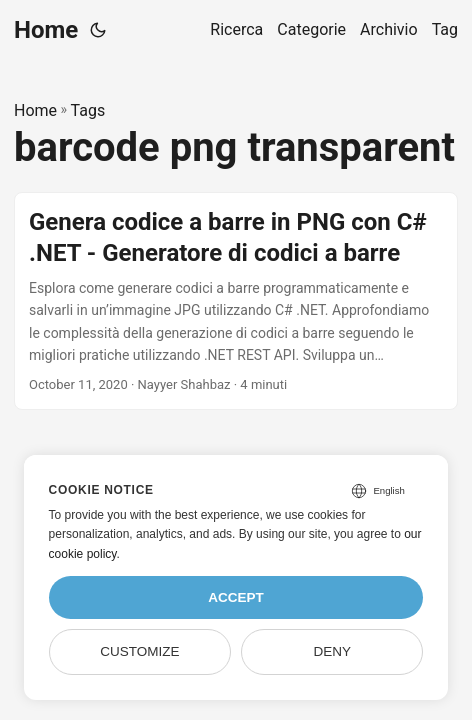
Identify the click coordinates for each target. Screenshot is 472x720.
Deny (332, 651)
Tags (88, 110)
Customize (139, 651)
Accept (236, 597)
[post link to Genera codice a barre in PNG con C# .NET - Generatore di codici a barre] (236, 301)
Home (46, 30)
